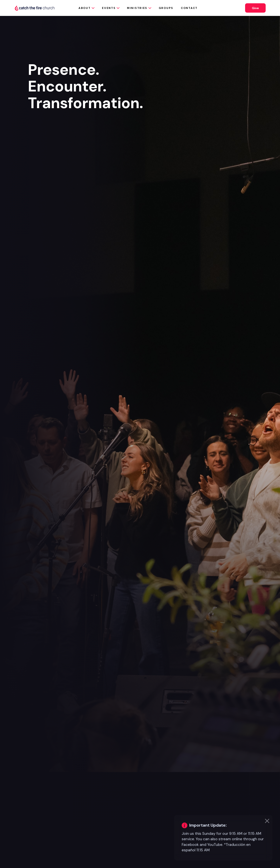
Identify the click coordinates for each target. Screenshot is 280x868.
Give (255, 8)
